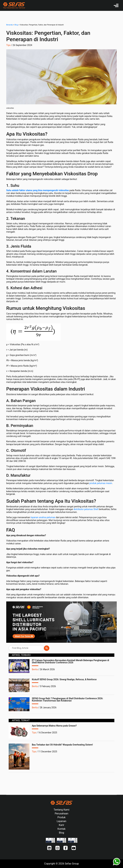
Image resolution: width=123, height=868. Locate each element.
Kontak (61, 829)
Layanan (61, 821)
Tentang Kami (61, 810)
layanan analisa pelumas (43, 517)
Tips (8, 45)
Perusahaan (62, 814)
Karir (61, 825)
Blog (16, 25)
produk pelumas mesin (100, 483)
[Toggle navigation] (116, 5)
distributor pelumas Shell (86, 509)
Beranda (9, 25)
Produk (61, 817)
